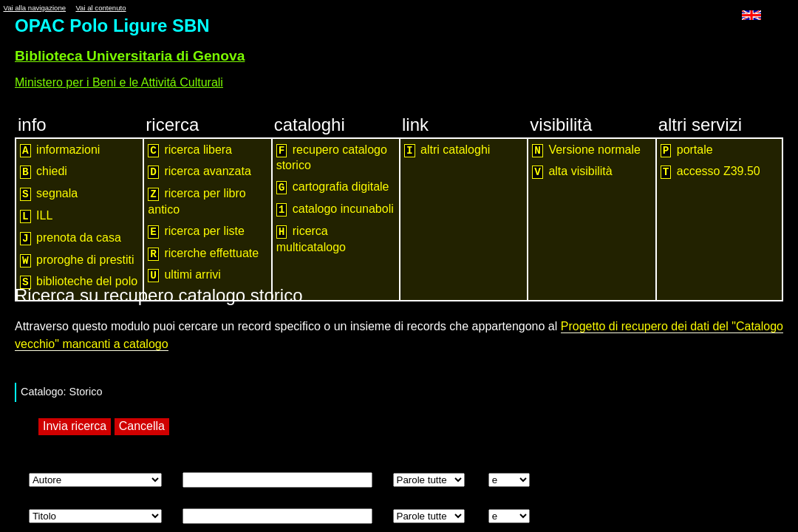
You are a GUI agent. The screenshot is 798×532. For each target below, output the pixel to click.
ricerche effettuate (203, 254)
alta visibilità (572, 172)
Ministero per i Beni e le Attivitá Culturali (119, 82)
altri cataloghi (447, 150)
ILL (36, 216)
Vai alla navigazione (34, 8)
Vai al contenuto (100, 8)
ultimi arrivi (184, 275)
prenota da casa (71, 238)
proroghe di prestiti (77, 260)
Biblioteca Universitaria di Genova (130, 56)
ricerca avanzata (199, 172)
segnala (49, 194)
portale (687, 150)
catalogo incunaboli (335, 209)
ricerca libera (190, 150)
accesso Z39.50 (710, 172)
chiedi (44, 172)
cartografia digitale (333, 187)
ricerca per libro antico (197, 201)
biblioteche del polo (79, 282)
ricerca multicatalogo (311, 239)
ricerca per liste (196, 232)
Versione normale (586, 150)
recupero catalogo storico (332, 158)
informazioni (60, 150)
